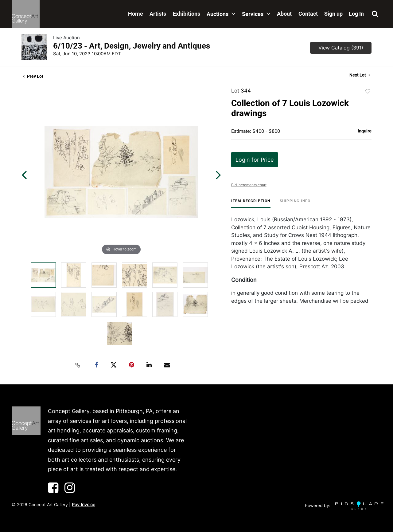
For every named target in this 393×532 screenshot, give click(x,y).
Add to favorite (368, 92)
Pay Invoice (84, 504)
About (284, 14)
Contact (308, 14)
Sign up (333, 14)
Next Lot (360, 75)
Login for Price (255, 160)
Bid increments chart (249, 185)
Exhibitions (187, 14)
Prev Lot (33, 76)
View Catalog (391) (341, 48)
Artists (158, 14)
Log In (356, 14)
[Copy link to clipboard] (78, 365)
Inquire (365, 131)
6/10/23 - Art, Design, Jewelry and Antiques (132, 46)
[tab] (251, 203)
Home (136, 14)
